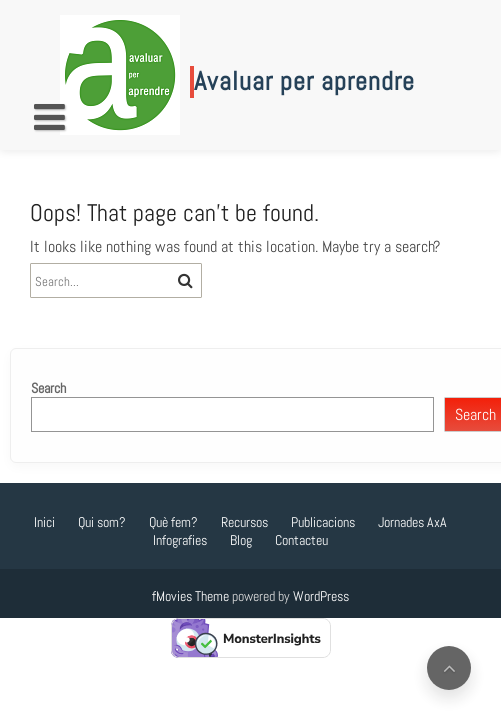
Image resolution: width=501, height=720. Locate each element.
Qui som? (102, 522)
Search (48, 388)
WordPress (321, 596)
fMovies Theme (190, 596)
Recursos (244, 522)
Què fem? (173, 522)
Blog (241, 540)
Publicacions (323, 522)
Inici (44, 522)
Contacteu (301, 540)
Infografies (180, 540)
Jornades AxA (412, 522)
